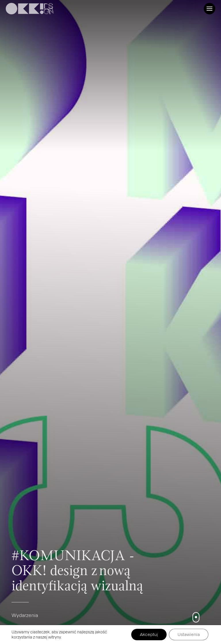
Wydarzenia (25, 615)
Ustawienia (189, 634)
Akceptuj (149, 634)
